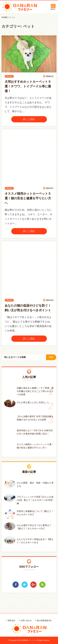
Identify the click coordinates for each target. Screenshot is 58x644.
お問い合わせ (26, 621)
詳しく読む (29, 119)
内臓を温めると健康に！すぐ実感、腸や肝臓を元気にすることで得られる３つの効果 (35, 391)
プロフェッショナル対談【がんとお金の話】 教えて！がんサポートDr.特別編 (35, 500)
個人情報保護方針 (44, 621)
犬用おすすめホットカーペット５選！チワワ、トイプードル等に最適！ (28, 86)
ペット (12, 17)
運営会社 (12, 621)
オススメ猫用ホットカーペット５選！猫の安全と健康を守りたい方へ (28, 198)
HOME (5, 17)
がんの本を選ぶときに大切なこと (33, 402)
